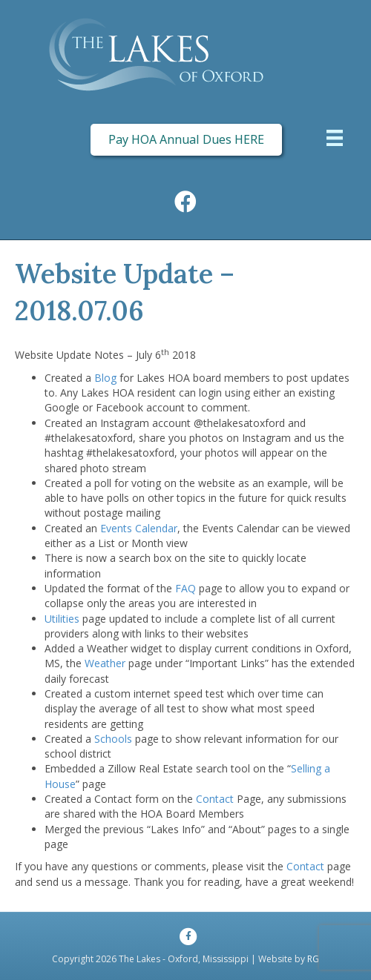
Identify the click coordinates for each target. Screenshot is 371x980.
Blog (105, 378)
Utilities (62, 619)
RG (313, 959)
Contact (215, 799)
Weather (105, 663)
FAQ (185, 588)
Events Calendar (139, 528)
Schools (113, 739)
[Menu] (335, 140)
